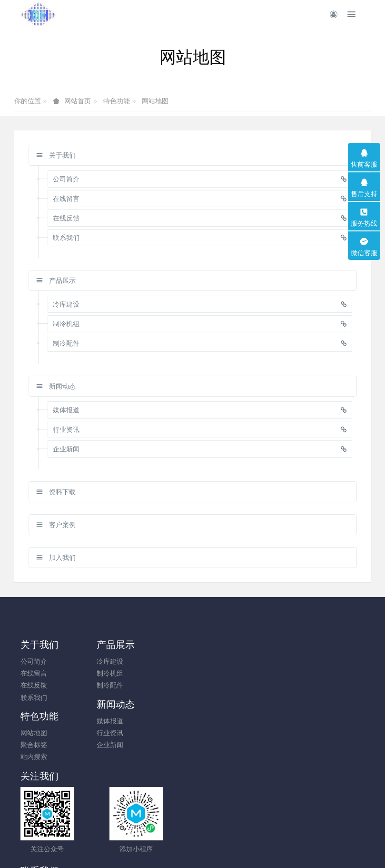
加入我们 (56, 558)
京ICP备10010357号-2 (192, 835)
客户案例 (56, 525)
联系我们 (34, 698)
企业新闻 (212, 685)
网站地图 (155, 101)
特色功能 (117, 101)
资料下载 (56, 492)
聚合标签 (301, 673)
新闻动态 (56, 386)
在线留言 (34, 673)
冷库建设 (123, 661)
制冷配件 (123, 685)
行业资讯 (212, 673)
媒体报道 (212, 661)
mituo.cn (250, 847)
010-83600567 (236, 738)
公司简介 (34, 661)
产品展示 (56, 280)
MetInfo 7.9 (177, 847)
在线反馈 (34, 685)
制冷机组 (123, 673)
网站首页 (78, 101)
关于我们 (56, 155)
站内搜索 (301, 685)
